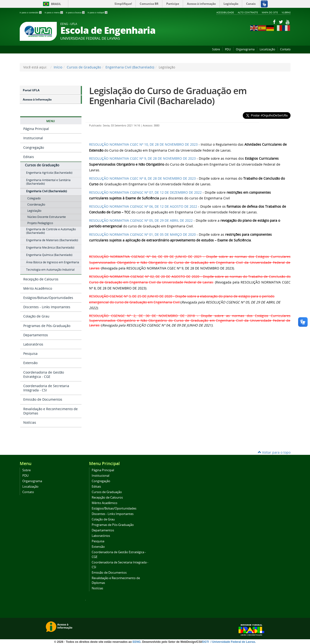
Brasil (51, 4)
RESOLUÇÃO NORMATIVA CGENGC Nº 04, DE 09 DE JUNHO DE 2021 (145, 257)
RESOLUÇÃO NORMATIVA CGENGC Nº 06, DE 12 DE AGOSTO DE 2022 (143, 206)
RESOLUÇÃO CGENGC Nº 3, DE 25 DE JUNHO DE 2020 (131, 296)
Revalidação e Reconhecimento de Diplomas (50, 411)
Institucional (33, 138)
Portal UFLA (31, 90)
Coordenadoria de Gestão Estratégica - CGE (44, 374)
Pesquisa (30, 353)
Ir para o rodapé (98, 12)
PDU (228, 49)
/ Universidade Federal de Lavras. (233, 642)
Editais (29, 157)
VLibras (286, 12)
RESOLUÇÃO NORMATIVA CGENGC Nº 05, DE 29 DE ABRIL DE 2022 (141, 220)
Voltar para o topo (274, 452)
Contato (285, 49)
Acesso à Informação (37, 99)
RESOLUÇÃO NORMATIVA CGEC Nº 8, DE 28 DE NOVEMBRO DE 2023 (142, 178)
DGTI (206, 642)
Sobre (216, 49)
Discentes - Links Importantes (47, 307)
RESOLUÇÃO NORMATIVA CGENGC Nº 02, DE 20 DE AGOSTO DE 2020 (144, 276)
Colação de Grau (36, 316)
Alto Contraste (248, 12)
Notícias (30, 422)
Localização (267, 49)
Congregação (34, 147)
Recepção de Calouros (41, 279)
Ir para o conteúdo (31, 12)
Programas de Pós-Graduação (47, 326)
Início (58, 67)
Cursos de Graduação (84, 67)
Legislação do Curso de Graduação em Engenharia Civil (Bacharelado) (168, 96)
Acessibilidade (225, 12)
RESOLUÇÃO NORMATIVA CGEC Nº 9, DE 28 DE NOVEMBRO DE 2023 (142, 158)
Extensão (30, 363)
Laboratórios (33, 344)
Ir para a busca (76, 12)
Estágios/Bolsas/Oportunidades (48, 298)
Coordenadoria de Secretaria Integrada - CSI (46, 388)
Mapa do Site (270, 12)
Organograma (245, 49)
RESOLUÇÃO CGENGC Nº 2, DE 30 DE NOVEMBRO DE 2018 (142, 316)
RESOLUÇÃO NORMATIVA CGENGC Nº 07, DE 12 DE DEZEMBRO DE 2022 (145, 192)
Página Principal (36, 129)
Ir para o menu (54, 12)
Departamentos (36, 335)
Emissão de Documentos (43, 399)
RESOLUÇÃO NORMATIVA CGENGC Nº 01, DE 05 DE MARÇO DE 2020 (142, 234)
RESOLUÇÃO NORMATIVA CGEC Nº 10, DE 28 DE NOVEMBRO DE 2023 (143, 144)
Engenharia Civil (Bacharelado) (130, 67)
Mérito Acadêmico (38, 288)
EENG (137, 642)
